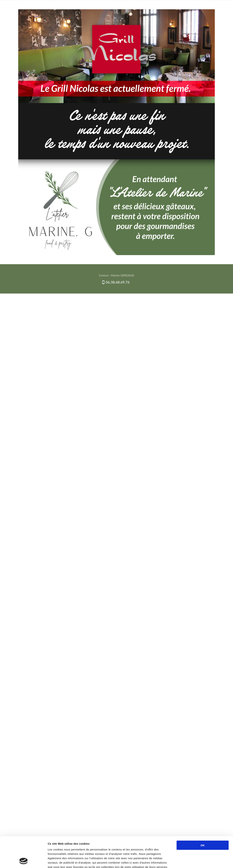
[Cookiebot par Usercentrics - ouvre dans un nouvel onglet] (24, 861)
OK (203, 816)
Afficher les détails (200, 861)
